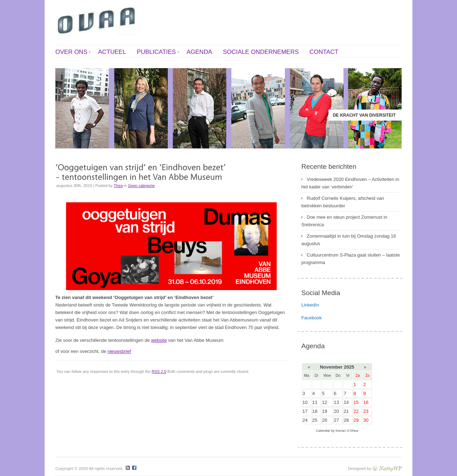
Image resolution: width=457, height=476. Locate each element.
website (159, 340)
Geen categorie (141, 186)
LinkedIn (310, 305)
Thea (118, 186)
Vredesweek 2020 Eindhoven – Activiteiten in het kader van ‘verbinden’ (350, 183)
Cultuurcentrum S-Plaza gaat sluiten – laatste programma (351, 259)
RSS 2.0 (159, 371)
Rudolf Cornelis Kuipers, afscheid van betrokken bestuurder (343, 202)
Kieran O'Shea (347, 431)
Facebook (312, 318)
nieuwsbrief (119, 351)
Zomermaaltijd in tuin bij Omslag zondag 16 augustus (349, 240)
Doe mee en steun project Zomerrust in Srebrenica (344, 221)
